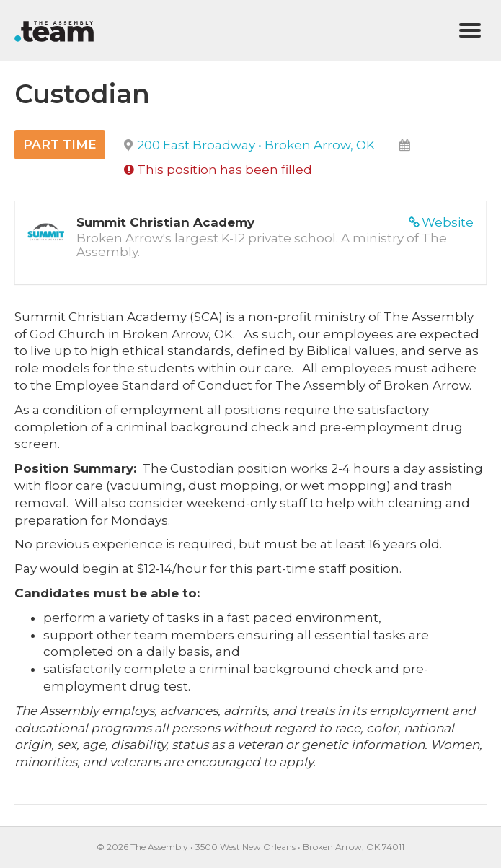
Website (448, 222)
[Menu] (470, 30)
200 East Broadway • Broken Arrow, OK (256, 145)
